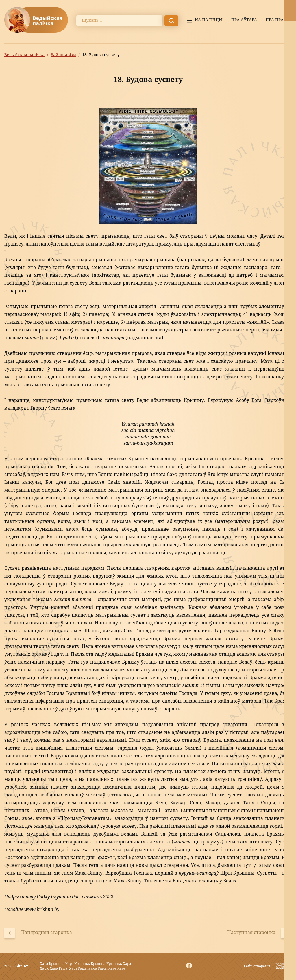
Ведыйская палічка (24, 55)
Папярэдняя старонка (47, 933)
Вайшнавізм (63, 55)
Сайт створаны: (258, 966)
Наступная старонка (251, 933)
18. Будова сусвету (101, 55)
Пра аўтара (244, 20)
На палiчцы (209, 20)
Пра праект (279, 20)
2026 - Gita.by (16, 966)
